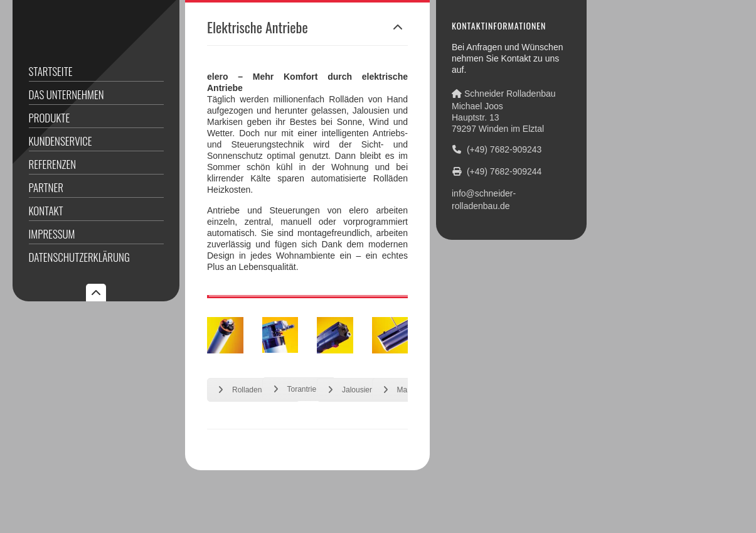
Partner (46, 187)
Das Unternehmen (67, 94)
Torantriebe (299, 389)
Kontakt (46, 211)
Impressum (52, 234)
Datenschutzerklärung (79, 257)
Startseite (51, 71)
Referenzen (53, 164)
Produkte (50, 118)
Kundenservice (61, 141)
